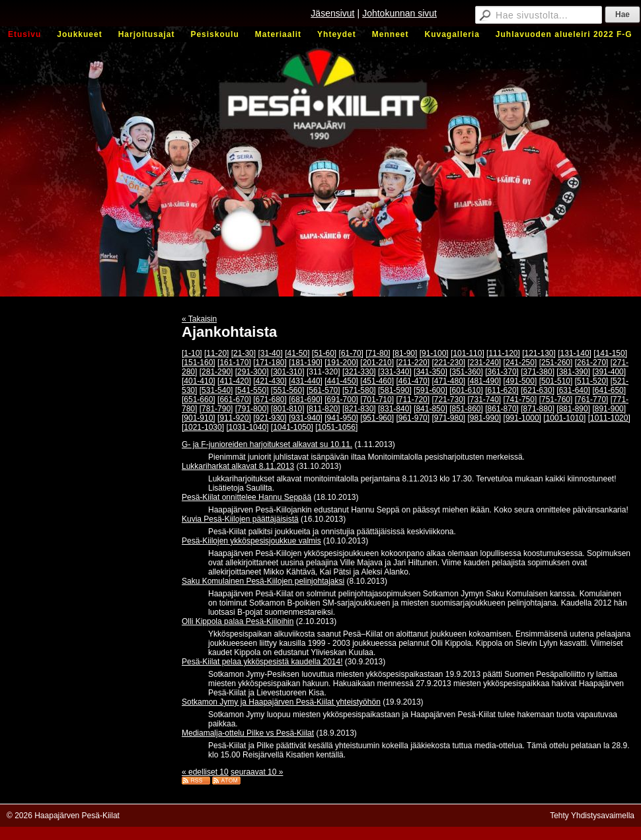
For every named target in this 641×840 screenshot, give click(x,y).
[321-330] (359, 372)
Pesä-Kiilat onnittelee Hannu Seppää (246, 497)
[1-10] (192, 353)
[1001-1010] (564, 418)
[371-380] (538, 372)
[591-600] (431, 390)
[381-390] (573, 372)
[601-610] (466, 390)
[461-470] (413, 381)
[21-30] (244, 353)
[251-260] (556, 363)
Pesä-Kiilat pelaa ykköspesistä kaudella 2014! (262, 662)
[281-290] (216, 372)
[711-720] (413, 400)
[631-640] (573, 390)
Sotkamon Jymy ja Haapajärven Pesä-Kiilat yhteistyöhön (281, 702)
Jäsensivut (332, 13)
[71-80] (378, 353)
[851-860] (466, 409)
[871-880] (538, 409)
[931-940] (306, 418)
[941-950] (341, 418)
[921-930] (270, 418)
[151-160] (199, 363)
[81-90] (405, 353)
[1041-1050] (292, 427)
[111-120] (503, 353)
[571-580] (359, 390)
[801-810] (288, 409)
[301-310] (288, 372)
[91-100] (434, 353)
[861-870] (502, 409)
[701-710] (377, 400)
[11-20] (216, 353)
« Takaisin (199, 319)
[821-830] (359, 409)
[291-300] (252, 372)
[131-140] (575, 353)
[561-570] (323, 390)
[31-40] (270, 353)
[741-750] (520, 400)
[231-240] (485, 363)
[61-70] (351, 353)
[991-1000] (522, 418)
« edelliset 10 (205, 772)
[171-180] (270, 363)
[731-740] (485, 400)
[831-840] (395, 409)
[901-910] (199, 418)
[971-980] (448, 418)
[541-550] (252, 390)
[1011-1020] (609, 418)
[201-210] (377, 363)
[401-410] (199, 381)
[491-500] (520, 381)
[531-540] (216, 390)
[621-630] (538, 390)
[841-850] (431, 409)
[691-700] (341, 400)
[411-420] (234, 381)
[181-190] (306, 363)
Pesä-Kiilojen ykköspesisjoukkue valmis (251, 541)
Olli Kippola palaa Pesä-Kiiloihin (238, 621)
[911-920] (234, 418)
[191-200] (341, 363)
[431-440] (306, 381)
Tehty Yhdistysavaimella (592, 816)
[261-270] (592, 363)
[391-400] (609, 372)
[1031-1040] (247, 427)
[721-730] (448, 400)
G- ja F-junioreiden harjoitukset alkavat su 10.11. (267, 444)
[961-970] (413, 418)
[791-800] (252, 409)
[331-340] (395, 372)
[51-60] (324, 353)
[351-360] (466, 372)
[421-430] (270, 381)
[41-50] (297, 353)
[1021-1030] (203, 427)
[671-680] (270, 400)
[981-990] (485, 418)
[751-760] (556, 400)
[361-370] (502, 372)
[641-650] (609, 390)
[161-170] (234, 363)
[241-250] (520, 363)
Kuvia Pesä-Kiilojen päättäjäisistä (240, 519)
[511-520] (592, 381)
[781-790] (216, 409)
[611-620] (502, 390)
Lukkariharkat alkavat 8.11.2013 (238, 466)
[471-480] (448, 381)
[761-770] (592, 400)
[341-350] (431, 372)
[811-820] (323, 409)
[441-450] (341, 381)
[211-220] (413, 363)
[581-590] (395, 390)
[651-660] (199, 400)
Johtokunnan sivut (399, 13)
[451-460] (377, 381)
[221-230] (448, 363)
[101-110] (468, 353)
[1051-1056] (336, 427)
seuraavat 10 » (257, 772)
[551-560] (288, 390)
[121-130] (539, 353)
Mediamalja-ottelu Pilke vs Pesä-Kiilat (248, 733)
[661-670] (234, 400)
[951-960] (377, 418)
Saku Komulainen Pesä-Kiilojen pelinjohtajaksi (263, 581)
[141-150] (610, 353)
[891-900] (609, 409)
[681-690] (306, 400)
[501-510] (556, 381)
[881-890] (573, 409)
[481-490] (485, 381)
